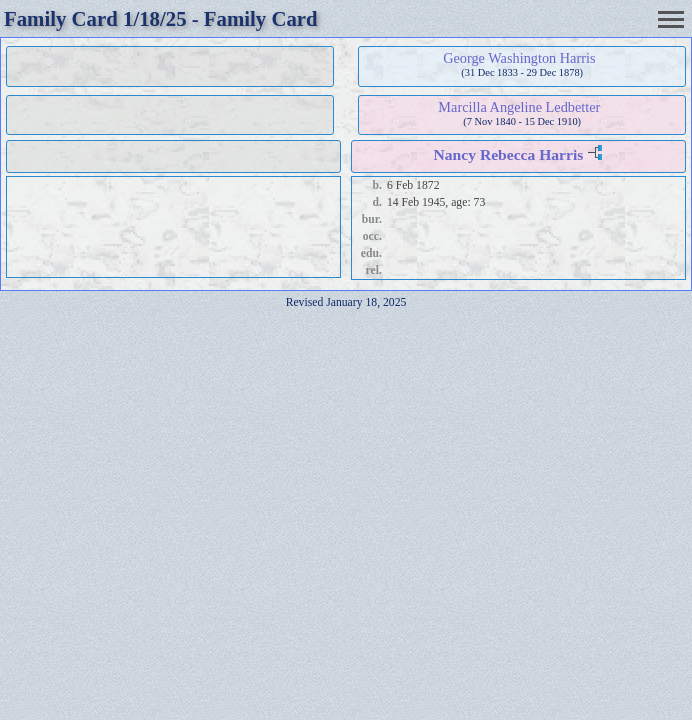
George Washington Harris (519, 58)
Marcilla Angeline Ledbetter (519, 107)
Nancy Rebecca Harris (509, 154)
